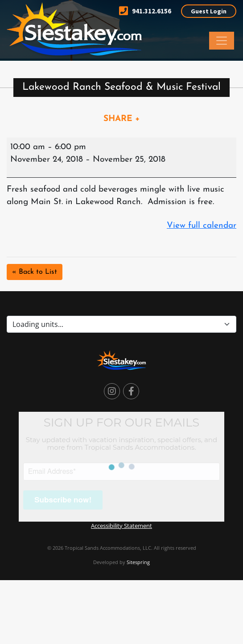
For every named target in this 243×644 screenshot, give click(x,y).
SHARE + (122, 119)
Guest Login (209, 11)
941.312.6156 (145, 11)
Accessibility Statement (121, 526)
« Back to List (35, 272)
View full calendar (202, 226)
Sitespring (138, 562)
